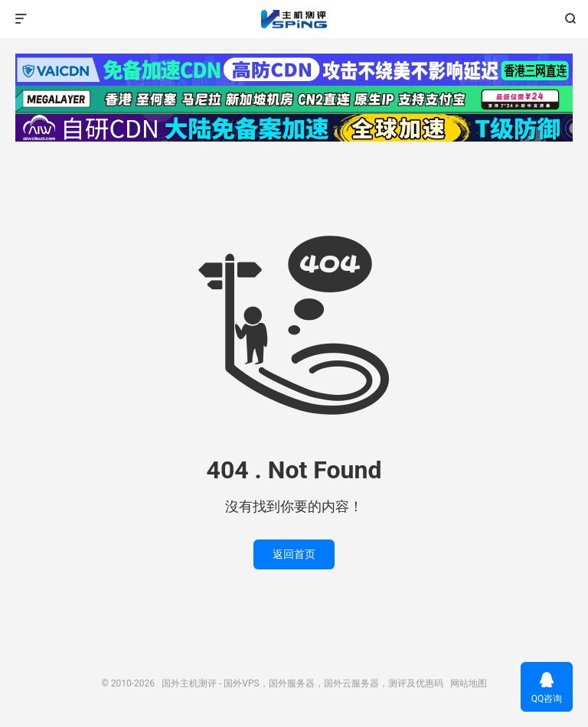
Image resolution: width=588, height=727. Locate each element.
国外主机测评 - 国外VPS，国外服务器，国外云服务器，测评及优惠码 (294, 19)
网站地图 (469, 683)
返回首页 (294, 554)
